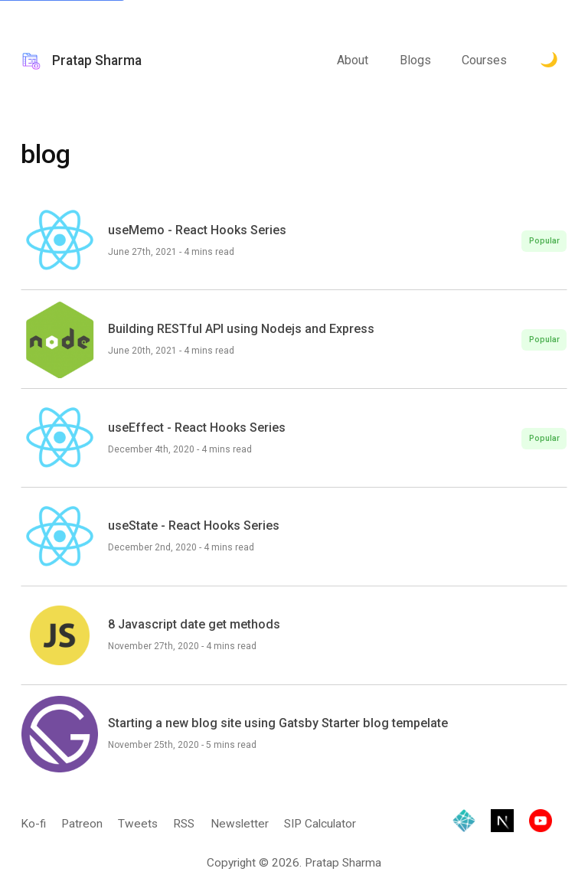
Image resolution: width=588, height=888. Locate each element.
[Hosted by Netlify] (464, 824)
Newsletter (240, 824)
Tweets (138, 824)
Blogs (415, 60)
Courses (484, 60)
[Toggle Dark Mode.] (549, 61)
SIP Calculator (320, 824)
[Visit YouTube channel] (541, 824)
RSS (184, 824)
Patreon (82, 824)
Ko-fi (33, 824)
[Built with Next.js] (502, 824)
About (353, 60)
